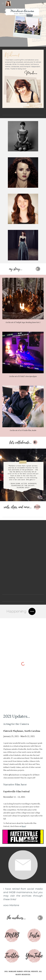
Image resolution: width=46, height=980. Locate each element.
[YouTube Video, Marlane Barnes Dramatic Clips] (23, 573)
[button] (3, 3)
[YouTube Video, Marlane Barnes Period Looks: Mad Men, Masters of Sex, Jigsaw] (23, 538)
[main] (23, 322)
